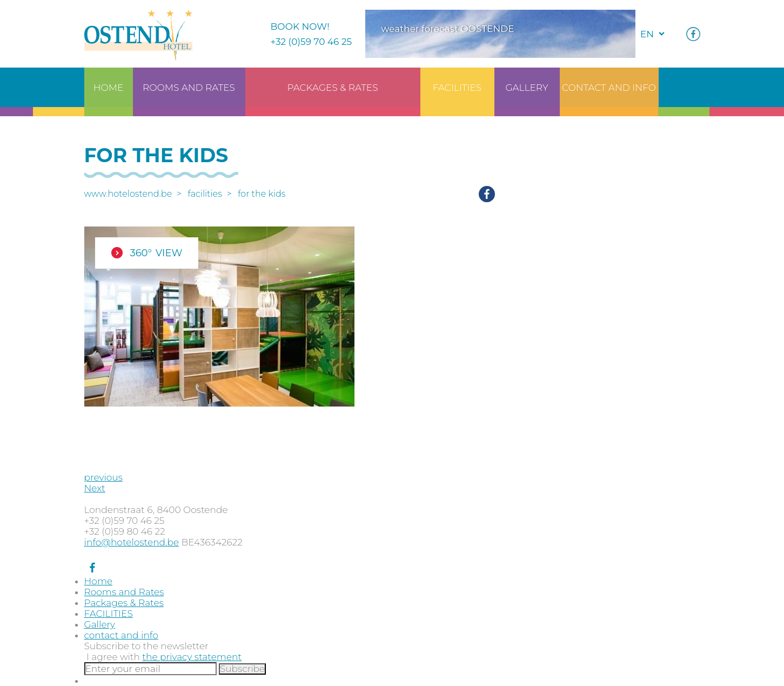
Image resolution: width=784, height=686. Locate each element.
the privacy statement (192, 657)
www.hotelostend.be (128, 194)
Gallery (100, 624)
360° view (156, 253)
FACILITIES (205, 194)
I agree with (164, 657)
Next (95, 488)
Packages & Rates (124, 603)
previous (103, 477)
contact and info (121, 635)
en (647, 34)
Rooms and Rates (124, 592)
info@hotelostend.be (132, 542)
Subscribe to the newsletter (146, 646)
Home (99, 581)
